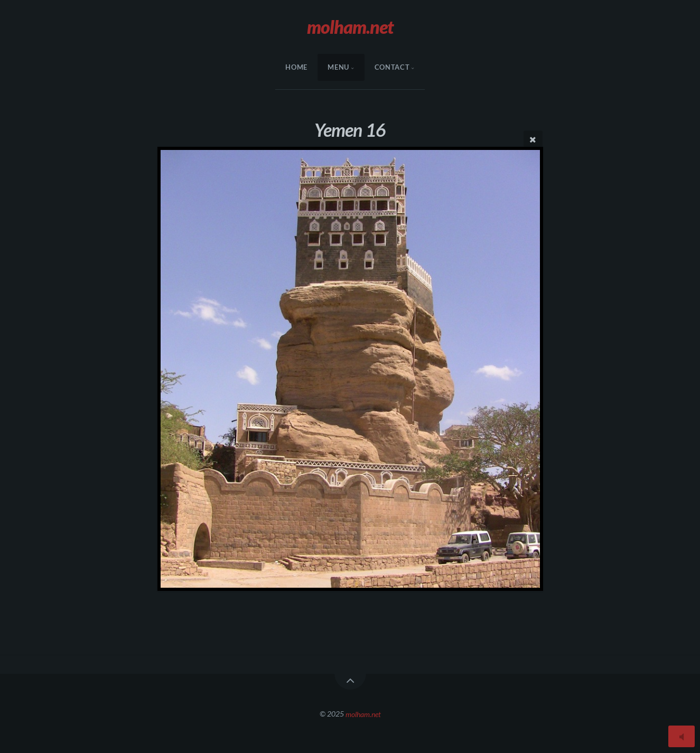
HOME (296, 67)
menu (338, 67)
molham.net (363, 714)
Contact (392, 67)
